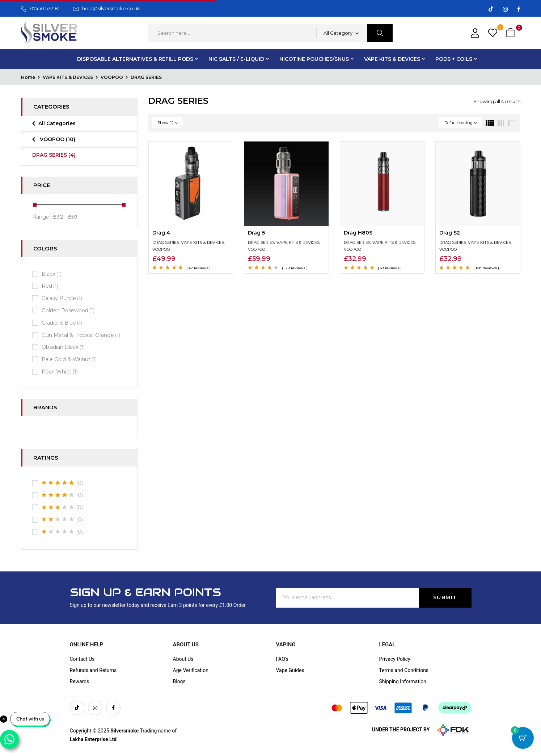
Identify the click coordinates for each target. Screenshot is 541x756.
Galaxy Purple (63, 298)
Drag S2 (450, 233)
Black (52, 274)
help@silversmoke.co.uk (111, 8)
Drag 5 (256, 233)
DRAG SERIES (54, 155)
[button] (511, 33)
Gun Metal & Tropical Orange (82, 335)
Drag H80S (358, 233)
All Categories (57, 123)
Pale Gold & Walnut (70, 360)
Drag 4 (161, 233)
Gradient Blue (63, 323)
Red (51, 286)
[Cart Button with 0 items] (523, 738)
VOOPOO (112, 77)
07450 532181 (45, 8)
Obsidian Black (64, 347)
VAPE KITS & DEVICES (68, 77)
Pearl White (60, 372)
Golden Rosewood (69, 311)
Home (28, 77)
